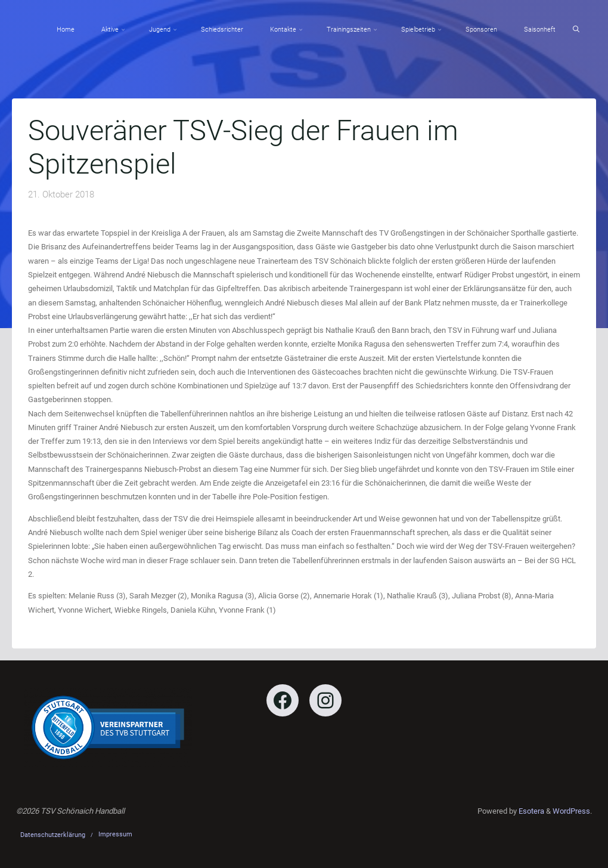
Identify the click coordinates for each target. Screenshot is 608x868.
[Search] (576, 30)
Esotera (531, 811)
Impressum (115, 834)
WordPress (571, 811)
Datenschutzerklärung (53, 835)
